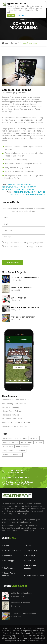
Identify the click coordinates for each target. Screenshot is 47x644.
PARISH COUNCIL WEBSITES (24, 189)
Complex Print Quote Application (16, 422)
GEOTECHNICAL (8, 189)
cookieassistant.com (35, 640)
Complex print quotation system (24, 613)
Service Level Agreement (20, 633)
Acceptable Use (38, 633)
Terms (5, 633)
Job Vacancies (9, 568)
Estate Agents (27, 442)
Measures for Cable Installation (25, 278)
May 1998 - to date (21, 93)
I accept (11, 15)
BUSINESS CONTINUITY (28, 187)
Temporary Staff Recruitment (14, 451)
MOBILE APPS (18, 192)
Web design (29, 555)
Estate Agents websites (9, 574)
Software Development (21, 631)
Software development (12, 550)
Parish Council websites (12, 455)
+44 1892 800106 (17, 470)
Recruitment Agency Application (25, 307)
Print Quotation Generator (23, 317)
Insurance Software (11, 415)
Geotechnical (8, 446)
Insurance (39, 442)
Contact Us (29, 560)
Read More (20, 15)
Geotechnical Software (12, 419)
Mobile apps (8, 560)
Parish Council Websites (21, 288)
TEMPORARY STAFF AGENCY (35, 195)
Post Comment (12, 262)
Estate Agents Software (13, 411)
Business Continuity (11, 407)
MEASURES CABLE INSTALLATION (19, 184)
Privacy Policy (38, 631)
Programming (30, 550)
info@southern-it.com (14, 472)
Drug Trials (34, 438)
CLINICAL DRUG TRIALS (10, 187)
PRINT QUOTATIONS (17, 195)
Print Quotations (22, 446)
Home (5, 43)
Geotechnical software (34, 575)
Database (7, 555)
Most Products (7, 93)
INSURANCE (41, 192)
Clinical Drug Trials (19, 298)
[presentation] (21, 254)
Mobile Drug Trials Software (15, 403)
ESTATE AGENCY (30, 192)
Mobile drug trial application (22, 593)
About (27, 545)
